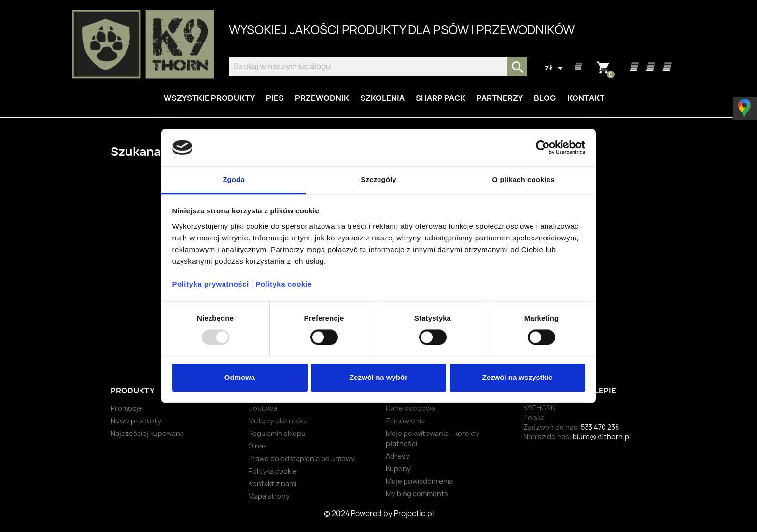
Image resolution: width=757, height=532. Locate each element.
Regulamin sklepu (277, 433)
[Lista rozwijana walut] (555, 68)
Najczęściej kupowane (147, 433)
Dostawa (263, 408)
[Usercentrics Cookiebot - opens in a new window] (543, 148)
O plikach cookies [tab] (523, 179)
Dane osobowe (411, 408)
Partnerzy (500, 98)
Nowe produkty (136, 421)
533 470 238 (600, 427)
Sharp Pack (441, 98)
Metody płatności (277, 421)
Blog (545, 98)
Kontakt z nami (272, 483)
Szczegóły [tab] (378, 179)
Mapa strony (269, 496)
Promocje (126, 408)
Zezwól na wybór (378, 377)
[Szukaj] (378, 67)
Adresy (398, 456)
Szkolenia (382, 98)
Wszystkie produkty (209, 98)
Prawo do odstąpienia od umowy (301, 458)
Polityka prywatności (211, 284)
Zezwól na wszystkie (518, 377)
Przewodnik (322, 98)
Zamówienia (405, 421)
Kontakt (586, 98)
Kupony (398, 469)
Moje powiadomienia (419, 481)
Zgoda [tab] (234, 179)
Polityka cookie (284, 284)
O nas (258, 446)
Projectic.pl (414, 513)
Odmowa (240, 377)
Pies (275, 98)
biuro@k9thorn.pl (602, 437)
